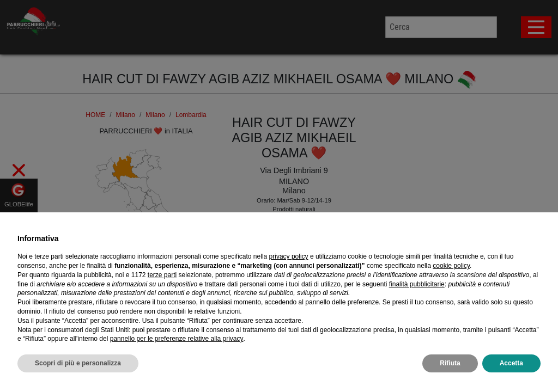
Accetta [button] (511, 367)
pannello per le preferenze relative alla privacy (177, 343)
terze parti (162, 279)
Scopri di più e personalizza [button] (78, 367)
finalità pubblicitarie (417, 288)
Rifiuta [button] (450, 367)
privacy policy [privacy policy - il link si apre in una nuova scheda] (289, 261)
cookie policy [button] (451, 270)
